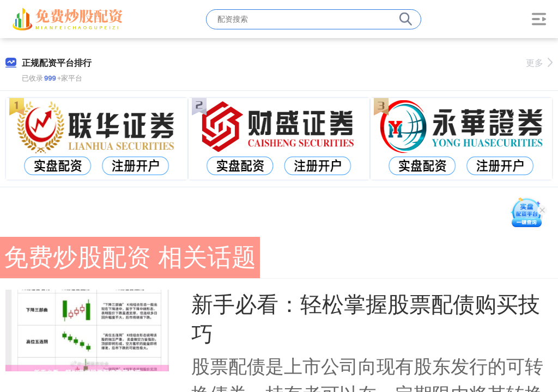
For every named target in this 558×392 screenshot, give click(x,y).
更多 (539, 63)
